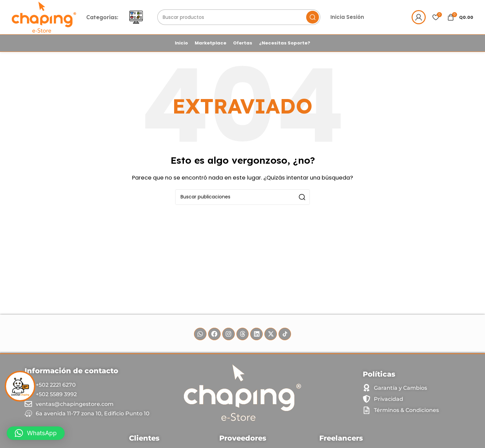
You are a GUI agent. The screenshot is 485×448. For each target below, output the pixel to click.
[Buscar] (240, 18)
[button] (36, 433)
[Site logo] (45, 17)
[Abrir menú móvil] (138, 18)
